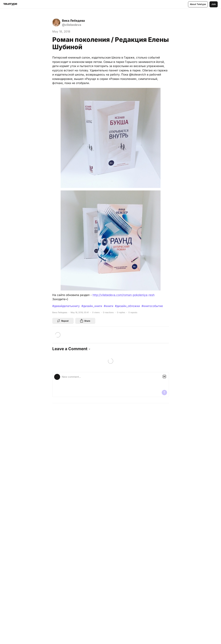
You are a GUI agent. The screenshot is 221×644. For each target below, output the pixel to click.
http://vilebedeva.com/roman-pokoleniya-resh (124, 295)
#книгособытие (152, 306)
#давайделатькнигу (66, 306)
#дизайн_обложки (127, 306)
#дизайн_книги (92, 306)
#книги (109, 306)
